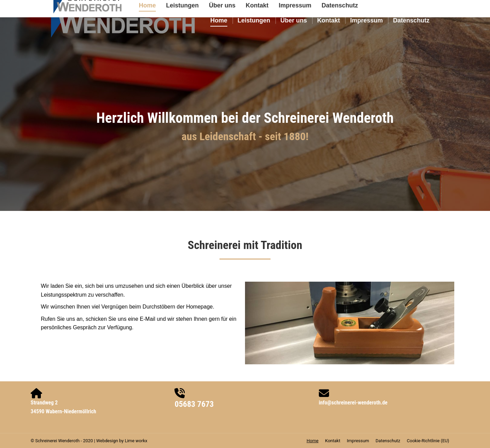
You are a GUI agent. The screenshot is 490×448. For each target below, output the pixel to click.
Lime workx (136, 441)
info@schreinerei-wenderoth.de (353, 403)
